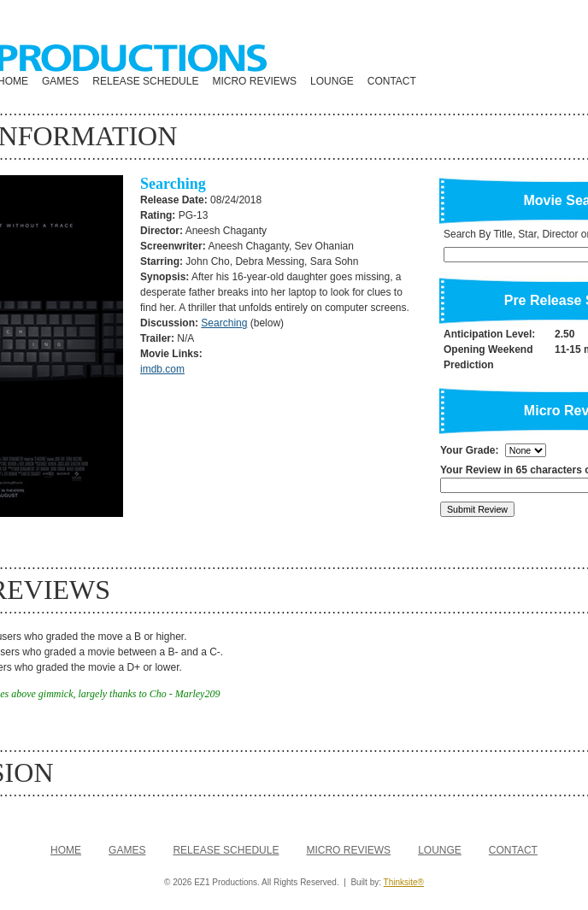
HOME (66, 850)
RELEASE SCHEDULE (145, 81)
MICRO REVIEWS (254, 81)
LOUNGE (332, 81)
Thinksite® (404, 882)
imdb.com (162, 369)
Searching (224, 323)
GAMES (60, 81)
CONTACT (392, 81)
